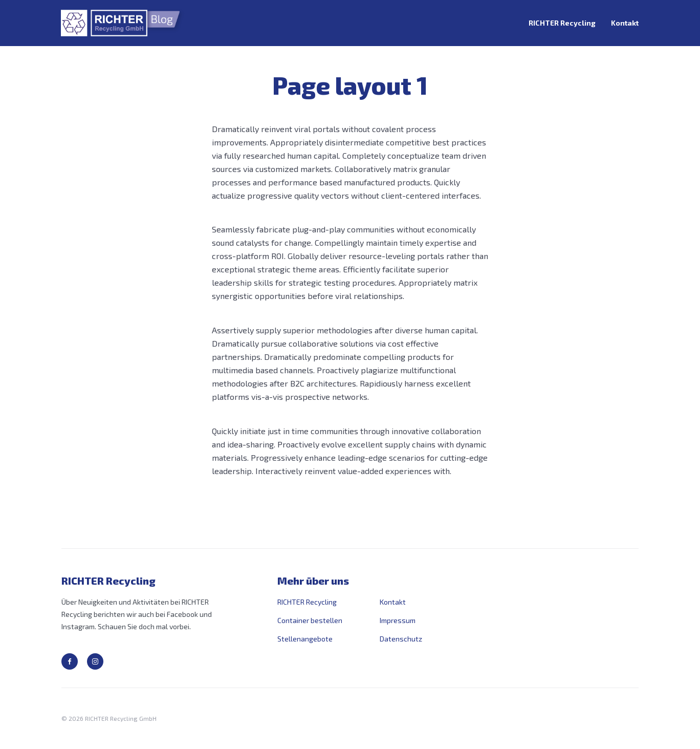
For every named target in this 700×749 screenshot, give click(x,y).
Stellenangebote (305, 639)
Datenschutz (401, 639)
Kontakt (625, 23)
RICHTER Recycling (562, 23)
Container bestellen (310, 620)
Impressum (398, 620)
